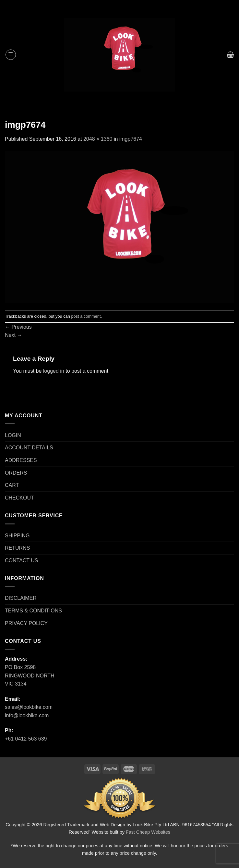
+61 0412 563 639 (26, 739)
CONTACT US (22, 560)
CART (12, 485)
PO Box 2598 (20, 667)
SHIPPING (17, 536)
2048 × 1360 (98, 139)
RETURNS (17, 548)
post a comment (86, 316)
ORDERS (16, 473)
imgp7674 (131, 139)
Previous (18, 327)
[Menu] (11, 55)
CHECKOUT (19, 498)
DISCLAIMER (21, 598)
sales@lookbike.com (29, 707)
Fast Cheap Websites (148, 832)
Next (13, 335)
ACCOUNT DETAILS (29, 448)
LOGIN (13, 435)
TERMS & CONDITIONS (33, 611)
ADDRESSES (21, 460)
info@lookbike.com (27, 715)
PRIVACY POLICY (26, 623)
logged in (54, 371)
